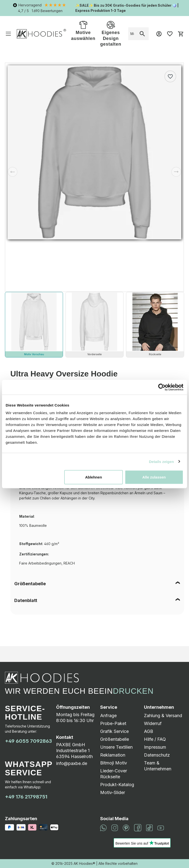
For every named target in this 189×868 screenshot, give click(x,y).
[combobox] (132, 34)
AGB (149, 731)
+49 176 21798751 (26, 797)
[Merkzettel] (170, 34)
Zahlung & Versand (163, 716)
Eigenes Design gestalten (111, 33)
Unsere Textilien (116, 747)
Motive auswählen (83, 30)
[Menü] (8, 34)
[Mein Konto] (159, 34)
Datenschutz (157, 755)
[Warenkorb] (181, 34)
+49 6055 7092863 (28, 741)
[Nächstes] (176, 172)
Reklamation (113, 755)
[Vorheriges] (13, 172)
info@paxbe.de (72, 763)
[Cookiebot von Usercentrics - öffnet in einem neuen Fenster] (162, 387)
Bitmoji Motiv (114, 763)
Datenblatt (26, 600)
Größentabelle (30, 584)
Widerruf (153, 723)
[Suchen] (142, 34)
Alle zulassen (154, 477)
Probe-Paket (113, 723)
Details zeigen (161, 461)
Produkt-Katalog (117, 785)
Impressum (155, 747)
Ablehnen (94, 477)
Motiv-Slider (113, 792)
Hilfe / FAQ (155, 739)
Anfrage (108, 716)
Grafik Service (114, 731)
